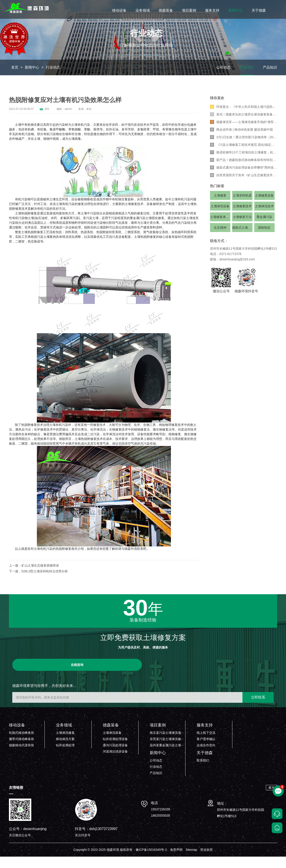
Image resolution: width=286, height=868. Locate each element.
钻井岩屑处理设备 (115, 750)
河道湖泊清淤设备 (115, 763)
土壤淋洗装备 (112, 744)
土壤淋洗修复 (65, 744)
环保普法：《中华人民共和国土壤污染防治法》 (244, 118)
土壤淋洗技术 (264, 218)
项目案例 (189, 10)
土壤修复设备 (264, 207)
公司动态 (223, 79)
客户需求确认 (206, 750)
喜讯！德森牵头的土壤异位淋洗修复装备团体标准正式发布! (244, 126)
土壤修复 (220, 207)
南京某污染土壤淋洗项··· (167, 744)
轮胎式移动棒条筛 (21, 744)
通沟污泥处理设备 (115, 757)
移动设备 (119, 10)
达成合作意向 (206, 757)
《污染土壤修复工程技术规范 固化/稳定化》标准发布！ (244, 156)
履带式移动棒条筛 (21, 750)
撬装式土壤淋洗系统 (242, 239)
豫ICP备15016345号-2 (151, 861)
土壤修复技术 (242, 218)
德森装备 (166, 10)
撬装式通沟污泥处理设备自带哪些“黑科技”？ (244, 179)
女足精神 (220, 239)
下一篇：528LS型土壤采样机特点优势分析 (38, 583)
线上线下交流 (206, 744)
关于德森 (259, 10)
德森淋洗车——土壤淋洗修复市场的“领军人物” (244, 133)
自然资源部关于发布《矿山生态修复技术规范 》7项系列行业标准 (244, 186)
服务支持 (212, 10)
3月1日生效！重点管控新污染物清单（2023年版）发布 (244, 149)
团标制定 (264, 239)
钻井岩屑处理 (65, 757)
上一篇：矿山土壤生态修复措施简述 (34, 577)
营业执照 (206, 861)
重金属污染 (264, 228)
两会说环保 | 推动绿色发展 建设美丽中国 (241, 141)
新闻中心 (236, 10)
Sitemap (191, 861)
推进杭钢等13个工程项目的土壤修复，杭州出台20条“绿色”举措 (244, 164)
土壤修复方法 (242, 228)
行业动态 (53, 79)
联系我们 (203, 772)
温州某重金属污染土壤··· (167, 757)
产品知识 (270, 79)
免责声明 (176, 861)
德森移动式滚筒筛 (21, 757)
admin (68, 120)
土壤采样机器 (242, 207)
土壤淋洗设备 (220, 218)
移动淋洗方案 (65, 750)
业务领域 (143, 10)
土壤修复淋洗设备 (220, 228)
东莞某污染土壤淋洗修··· (167, 750)
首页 (15, 79)
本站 (89, 120)
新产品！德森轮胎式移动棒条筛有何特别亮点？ (244, 171)
